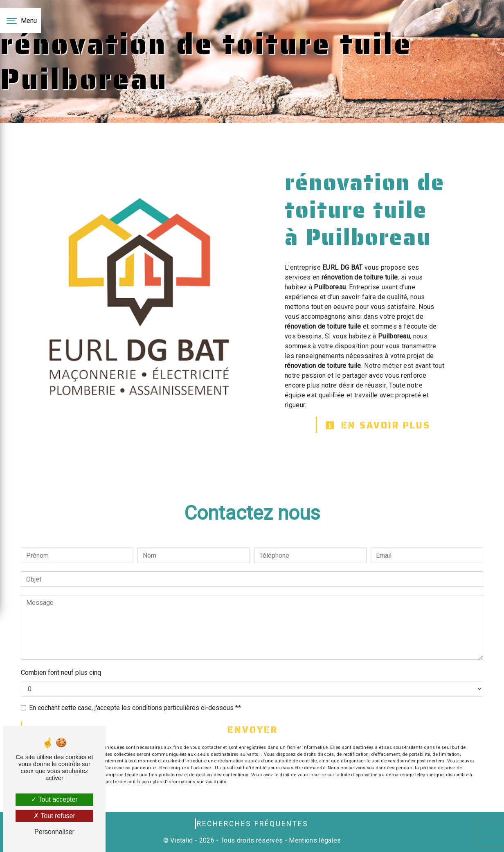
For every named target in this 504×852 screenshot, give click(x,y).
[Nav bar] (20, 20)
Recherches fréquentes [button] (253, 824)
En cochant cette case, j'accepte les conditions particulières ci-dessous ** (135, 708)
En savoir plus (378, 425)
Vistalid (182, 840)
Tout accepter (54, 799)
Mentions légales (314, 840)
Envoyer (253, 730)
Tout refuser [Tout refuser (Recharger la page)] (54, 816)
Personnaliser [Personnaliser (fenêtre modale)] (54, 832)
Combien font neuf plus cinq (61, 673)
